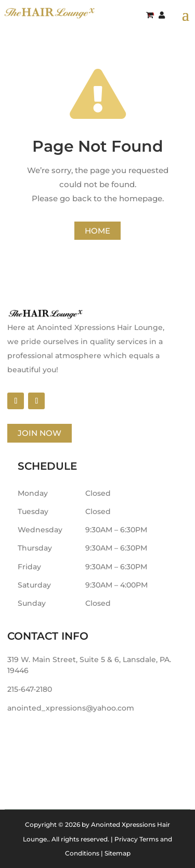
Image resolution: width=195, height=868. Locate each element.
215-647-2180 (30, 689)
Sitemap (118, 853)
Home (97, 231)
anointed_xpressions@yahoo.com (71, 708)
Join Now (40, 433)
